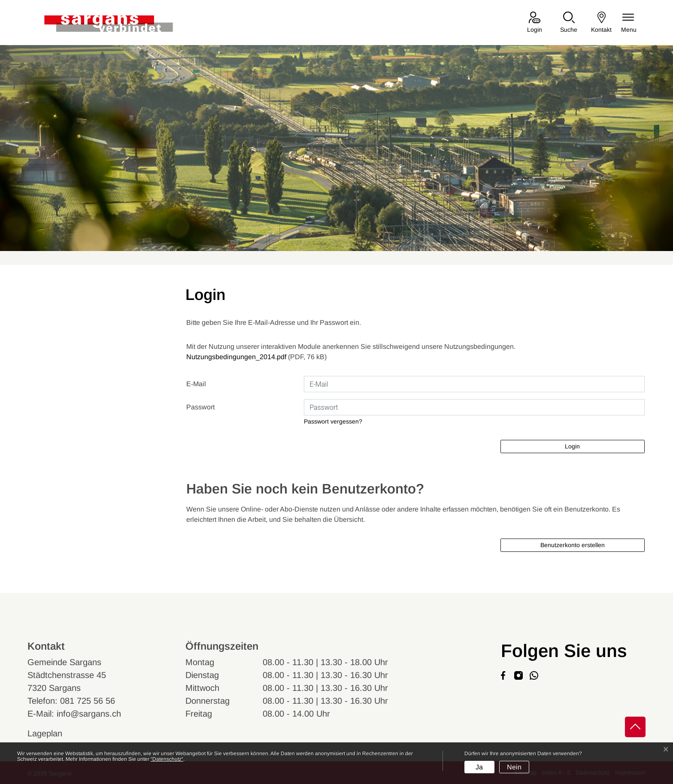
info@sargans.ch (89, 714)
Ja (479, 767)
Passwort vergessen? (333, 421)
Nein (514, 767)
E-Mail (196, 384)
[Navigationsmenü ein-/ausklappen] (629, 23)
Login (572, 446)
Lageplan (53, 733)
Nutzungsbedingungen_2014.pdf (236, 357)
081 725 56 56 (88, 701)
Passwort (200, 407)
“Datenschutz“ (167, 759)
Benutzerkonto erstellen (573, 545)
